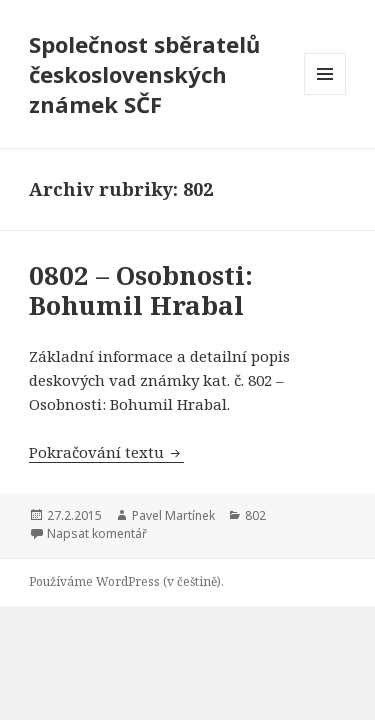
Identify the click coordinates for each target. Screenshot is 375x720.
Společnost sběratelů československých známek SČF (144, 74)
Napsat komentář (97, 533)
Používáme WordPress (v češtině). (126, 581)
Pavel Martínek (173, 515)
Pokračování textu (106, 452)
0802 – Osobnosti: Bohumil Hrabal (141, 290)
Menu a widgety (325, 94)
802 (255, 515)
